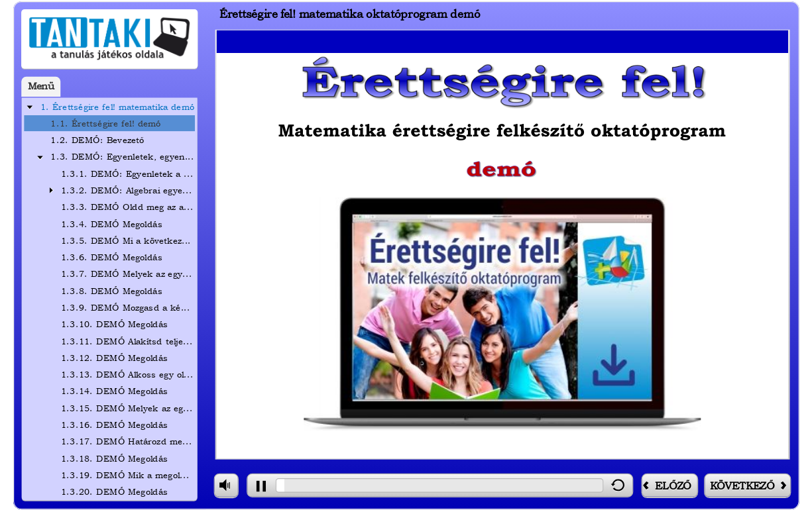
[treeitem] (109, 107)
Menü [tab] (41, 86)
